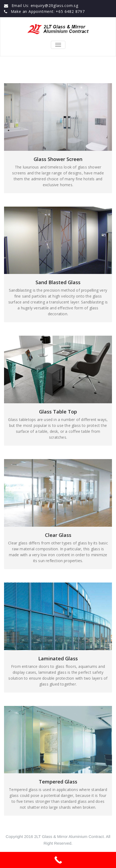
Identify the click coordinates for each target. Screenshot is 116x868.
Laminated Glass (58, 658)
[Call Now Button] (58, 860)
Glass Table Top (58, 412)
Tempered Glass (58, 782)
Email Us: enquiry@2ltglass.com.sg (45, 6)
